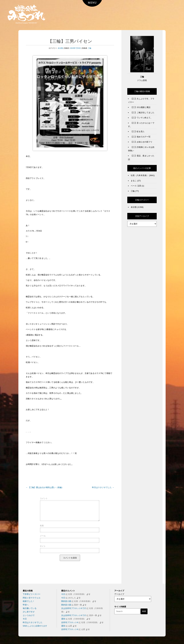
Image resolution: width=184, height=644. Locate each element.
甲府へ (26, 605)
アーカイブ (119, 594)
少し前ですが (29, 612)
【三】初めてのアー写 (141, 137)
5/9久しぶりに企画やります (35, 626)
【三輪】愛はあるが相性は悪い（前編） (45, 487)
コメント (44, 498)
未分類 (60, 48)
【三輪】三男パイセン (70, 41)
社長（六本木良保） (140, 175)
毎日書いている (30, 608)
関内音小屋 (66, 601)
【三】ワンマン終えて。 (142, 118)
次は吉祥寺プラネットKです (74, 608)
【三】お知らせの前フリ (142, 142)
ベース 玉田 (136, 186)
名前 (42, 529)
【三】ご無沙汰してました (143, 113)
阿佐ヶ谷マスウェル (32, 598)
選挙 (63, 619)
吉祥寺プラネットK (70, 622)
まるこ (134, 181)
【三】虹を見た (138, 131)
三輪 (90, 48)
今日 (25, 619)
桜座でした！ (29, 601)
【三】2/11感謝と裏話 (140, 107)
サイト (43, 550)
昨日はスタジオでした (103, 487)
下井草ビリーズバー (32, 594)
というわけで (29, 615)
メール (43, 539)
